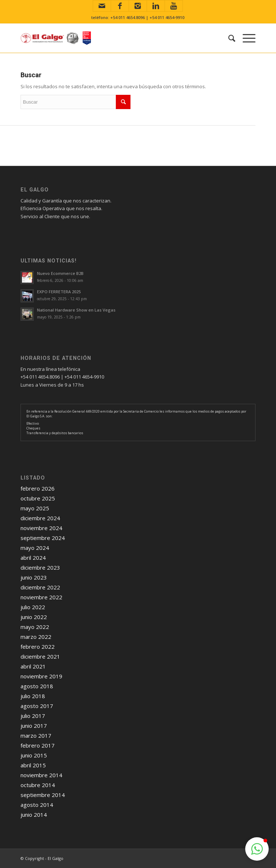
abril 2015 (33, 765)
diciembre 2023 (40, 567)
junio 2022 (34, 617)
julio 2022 (33, 607)
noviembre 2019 (41, 676)
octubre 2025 (38, 498)
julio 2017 (33, 716)
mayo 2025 (35, 508)
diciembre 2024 (40, 518)
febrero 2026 (38, 488)
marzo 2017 (36, 735)
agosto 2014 (37, 805)
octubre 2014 (38, 785)
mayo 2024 (35, 548)
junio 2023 (34, 577)
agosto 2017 (37, 706)
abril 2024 (33, 558)
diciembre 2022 (40, 587)
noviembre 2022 (41, 597)
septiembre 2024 (43, 538)
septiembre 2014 (43, 795)
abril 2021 (33, 666)
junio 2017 (34, 726)
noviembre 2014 (41, 775)
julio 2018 (33, 696)
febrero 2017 (38, 745)
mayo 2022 (35, 627)
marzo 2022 (36, 637)
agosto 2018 (37, 686)
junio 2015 (34, 755)
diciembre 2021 (40, 656)
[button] (257, 849)
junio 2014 (34, 815)
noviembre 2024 (41, 528)
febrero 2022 (38, 647)
